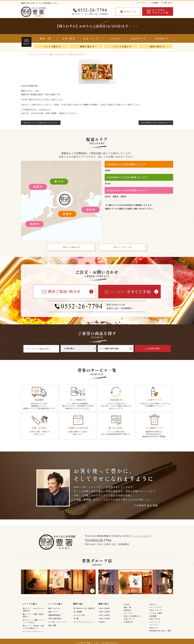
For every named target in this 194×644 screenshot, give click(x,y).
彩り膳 (76, 620)
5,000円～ (102, 623)
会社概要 (155, 3)
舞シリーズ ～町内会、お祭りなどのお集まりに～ (33, 628)
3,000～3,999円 (104, 616)
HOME (127, 606)
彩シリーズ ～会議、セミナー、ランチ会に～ (33, 622)
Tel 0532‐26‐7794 (98, 541)
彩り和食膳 (78, 613)
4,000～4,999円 (104, 620)
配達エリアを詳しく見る (123, 248)
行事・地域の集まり (55, 620)
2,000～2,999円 (104, 613)
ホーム (30, 54)
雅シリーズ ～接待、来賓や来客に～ (33, 616)
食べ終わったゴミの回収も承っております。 (41, 123)
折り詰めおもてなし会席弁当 (68, 38)
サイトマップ (155, 623)
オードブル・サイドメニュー (33, 633)
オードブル (128, 614)
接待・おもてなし (55, 609)
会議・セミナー (92, 38)
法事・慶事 (52, 626)
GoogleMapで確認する (144, 537)
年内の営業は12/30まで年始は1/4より (155, 123)
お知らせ (153, 606)
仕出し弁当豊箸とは (115, 38)
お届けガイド (138, 38)
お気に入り (154, 629)
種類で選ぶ (86, 47)
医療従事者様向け (55, 616)
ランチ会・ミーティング (57, 623)
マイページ (143, 3)
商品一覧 (45, 38)
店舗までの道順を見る (71, 248)
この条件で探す (153, 350)
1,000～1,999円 (104, 609)
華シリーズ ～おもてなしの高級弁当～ (33, 611)
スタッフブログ (40, 54)
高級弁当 (127, 611)
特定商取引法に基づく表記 (160, 632)
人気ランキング (156, 611)
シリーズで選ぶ (121, 47)
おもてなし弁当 (79, 616)
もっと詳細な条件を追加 (116, 350)
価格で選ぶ (156, 47)
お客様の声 (161, 38)
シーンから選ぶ (51, 47)
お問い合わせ (168, 3)
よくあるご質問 (156, 614)
